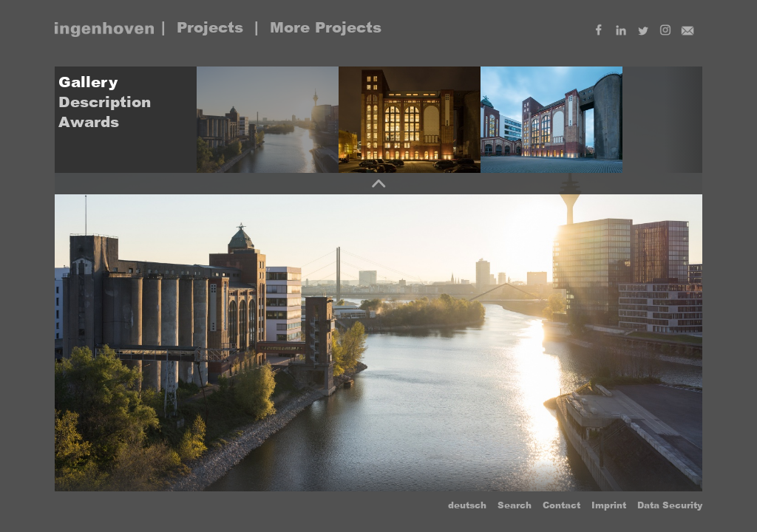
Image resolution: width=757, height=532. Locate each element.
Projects (210, 27)
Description (105, 102)
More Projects (326, 27)
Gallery (88, 82)
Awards (89, 122)
